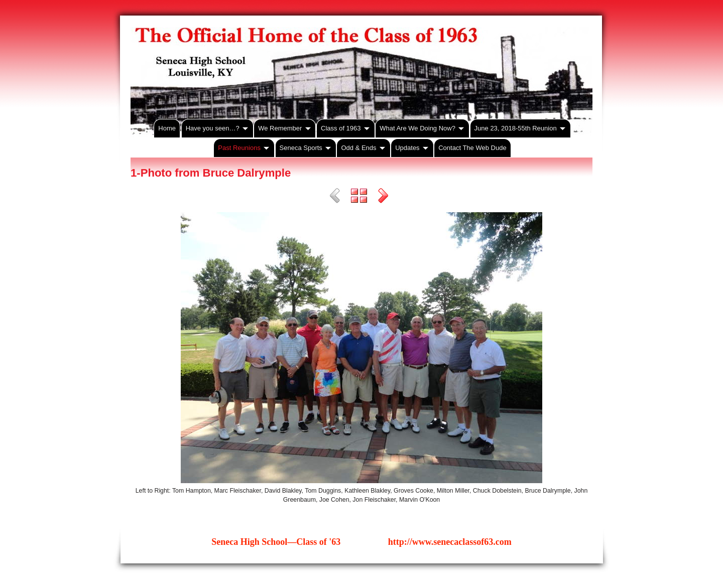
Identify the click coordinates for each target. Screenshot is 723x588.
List (359, 197)
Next (383, 197)
